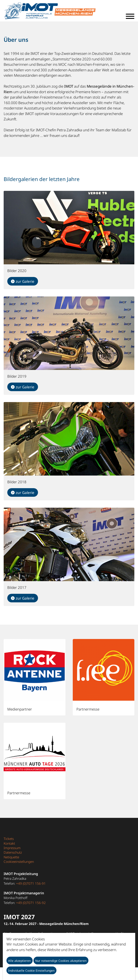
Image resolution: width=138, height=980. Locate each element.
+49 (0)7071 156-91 (31, 883)
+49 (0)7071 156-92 (31, 903)
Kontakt (9, 843)
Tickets (9, 839)
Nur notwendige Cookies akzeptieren (61, 961)
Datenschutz (13, 852)
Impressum (12, 848)
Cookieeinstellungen (19, 862)
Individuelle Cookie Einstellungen (31, 970)
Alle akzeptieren (19, 961)
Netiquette (11, 857)
